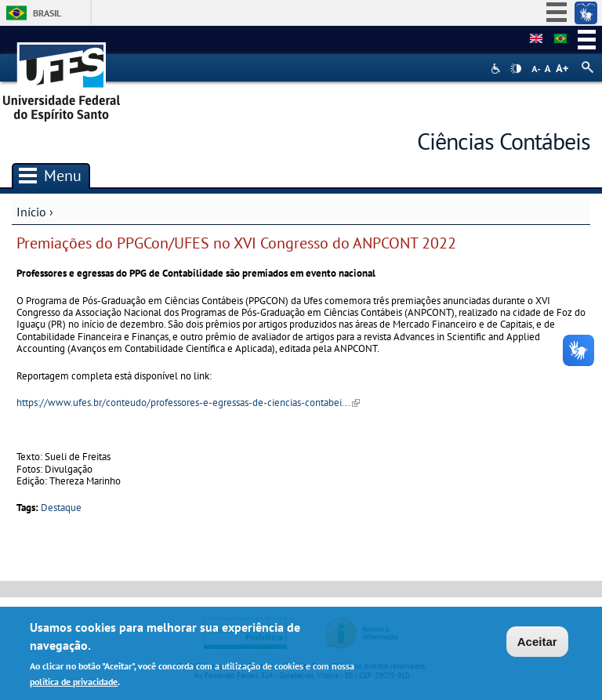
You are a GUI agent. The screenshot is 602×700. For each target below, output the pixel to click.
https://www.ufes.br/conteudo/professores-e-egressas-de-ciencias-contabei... (188, 403)
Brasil (47, 13)
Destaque (61, 508)
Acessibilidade (497, 69)
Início (31, 212)
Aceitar (537, 643)
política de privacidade (74, 682)
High (516, 69)
